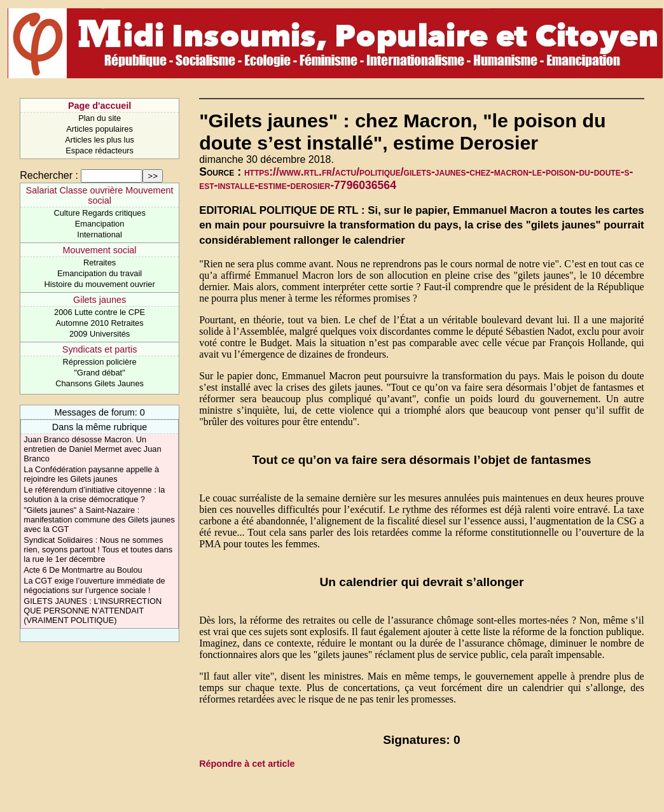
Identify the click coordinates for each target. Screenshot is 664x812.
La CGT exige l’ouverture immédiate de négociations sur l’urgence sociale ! (94, 585)
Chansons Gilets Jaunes (100, 383)
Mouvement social (100, 250)
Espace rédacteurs (100, 150)
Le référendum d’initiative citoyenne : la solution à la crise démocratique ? (94, 494)
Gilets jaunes (100, 300)
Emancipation (100, 224)
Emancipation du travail (100, 273)
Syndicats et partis (100, 349)
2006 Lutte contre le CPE (100, 312)
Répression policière (100, 362)
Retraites (100, 262)
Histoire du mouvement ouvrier (99, 284)
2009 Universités (100, 334)
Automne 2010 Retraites (100, 323)
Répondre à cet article (247, 764)
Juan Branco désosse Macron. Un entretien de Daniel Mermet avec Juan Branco (92, 449)
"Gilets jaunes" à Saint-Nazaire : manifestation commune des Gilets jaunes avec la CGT (99, 520)
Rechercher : (49, 175)
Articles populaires (100, 129)
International (99, 234)
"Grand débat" (99, 373)
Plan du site (100, 118)
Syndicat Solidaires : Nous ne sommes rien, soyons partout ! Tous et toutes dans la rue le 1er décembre (98, 549)
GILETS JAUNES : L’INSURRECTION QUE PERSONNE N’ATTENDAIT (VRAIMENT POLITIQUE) (93, 611)
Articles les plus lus (100, 140)
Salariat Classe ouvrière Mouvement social (100, 195)
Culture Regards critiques (99, 213)
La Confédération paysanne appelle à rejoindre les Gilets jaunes (91, 474)
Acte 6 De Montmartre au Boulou (83, 570)
